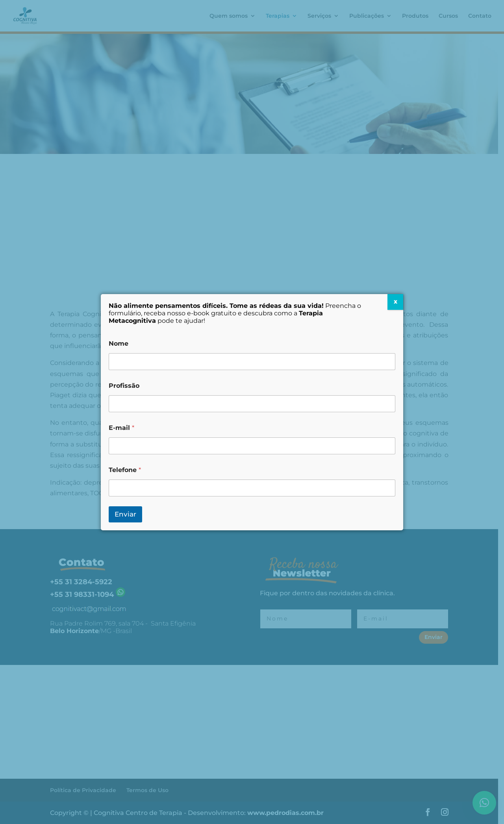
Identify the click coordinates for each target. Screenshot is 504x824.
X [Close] (396, 302)
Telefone (125, 470)
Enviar (125, 514)
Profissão (124, 386)
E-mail (121, 428)
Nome (119, 343)
